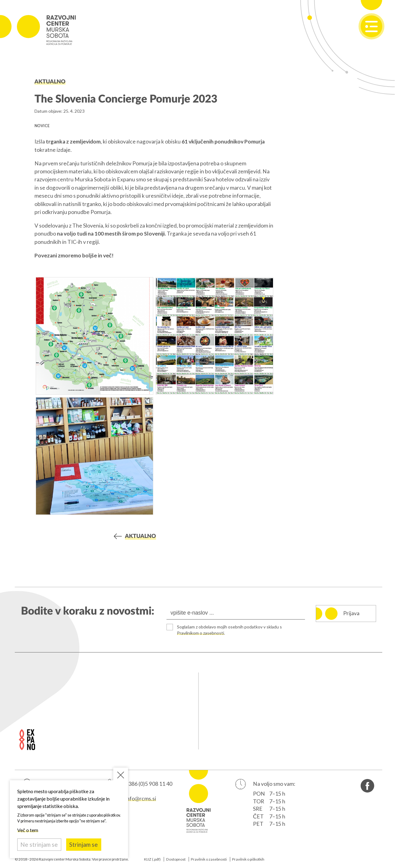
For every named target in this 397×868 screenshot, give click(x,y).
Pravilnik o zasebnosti (209, 859)
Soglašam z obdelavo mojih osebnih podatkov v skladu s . (231, 630)
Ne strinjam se (39, 844)
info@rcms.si (141, 799)
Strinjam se (84, 844)
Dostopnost (176, 859)
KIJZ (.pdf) (152, 859)
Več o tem (28, 830)
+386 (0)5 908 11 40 (149, 784)
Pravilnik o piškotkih (248, 859)
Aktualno (50, 82)
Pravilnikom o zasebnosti (201, 633)
